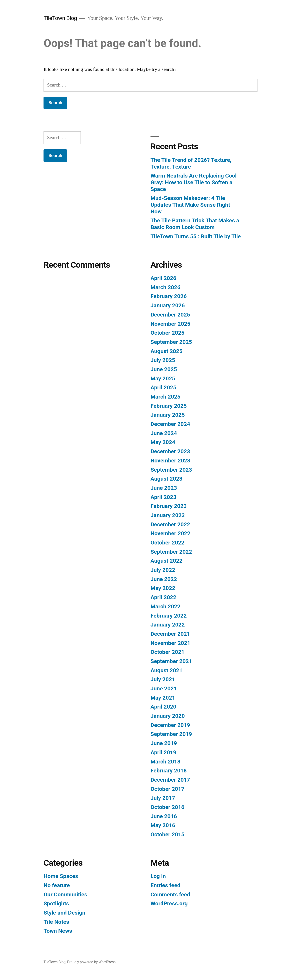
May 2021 (163, 698)
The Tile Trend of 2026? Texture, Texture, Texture (191, 163)
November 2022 (170, 533)
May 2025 (163, 378)
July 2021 (163, 679)
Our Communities (65, 894)
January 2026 (168, 305)
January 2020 (168, 716)
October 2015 (167, 834)
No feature (57, 885)
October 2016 (167, 807)
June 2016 (164, 816)
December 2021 (170, 634)
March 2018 (165, 762)
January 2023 (168, 515)
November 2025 (170, 324)
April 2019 (163, 752)
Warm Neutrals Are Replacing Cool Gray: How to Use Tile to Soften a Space (194, 182)
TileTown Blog (60, 18)
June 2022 (164, 579)
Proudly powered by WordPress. (92, 962)
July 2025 (163, 360)
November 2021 (170, 643)
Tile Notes (56, 922)
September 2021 (171, 661)
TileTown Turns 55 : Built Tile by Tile (196, 236)
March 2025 (165, 397)
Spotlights (56, 903)
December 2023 (170, 451)
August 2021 (166, 670)
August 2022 (166, 561)
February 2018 (169, 771)
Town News (58, 931)
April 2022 (163, 597)
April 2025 (163, 387)
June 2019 (164, 743)
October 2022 (167, 543)
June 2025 (164, 369)
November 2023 (170, 461)
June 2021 (164, 688)
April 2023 (163, 497)
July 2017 (163, 798)
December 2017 (170, 780)
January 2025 (168, 415)
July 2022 (163, 570)
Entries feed (165, 885)
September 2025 (171, 342)
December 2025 (170, 315)
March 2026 (165, 287)
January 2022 (168, 625)
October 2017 (167, 789)
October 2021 (167, 652)
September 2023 (171, 470)
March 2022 (165, 606)
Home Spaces (61, 876)
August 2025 (166, 351)
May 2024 (163, 442)
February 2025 (169, 406)
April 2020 (163, 707)
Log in (158, 876)
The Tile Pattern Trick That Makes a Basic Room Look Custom (195, 224)
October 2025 (167, 333)
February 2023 (169, 506)
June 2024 (164, 433)
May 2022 (163, 588)
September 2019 (171, 734)
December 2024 (170, 424)
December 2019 (170, 725)
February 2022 (169, 616)
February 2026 (169, 296)
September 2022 (171, 552)
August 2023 (166, 479)
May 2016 (163, 825)
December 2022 (170, 524)
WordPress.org (169, 903)
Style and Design (64, 913)
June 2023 (164, 488)
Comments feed (170, 894)
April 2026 (163, 278)
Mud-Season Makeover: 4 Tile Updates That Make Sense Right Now (190, 205)
